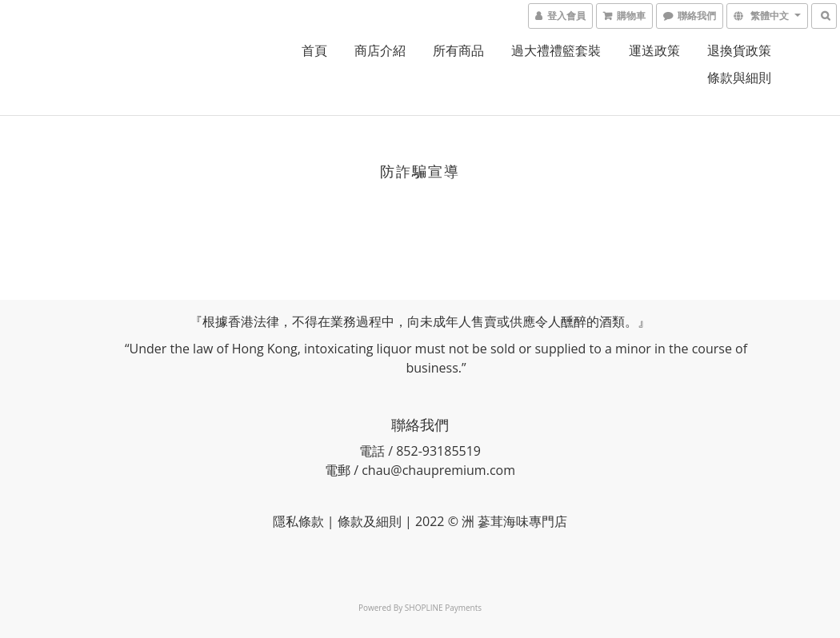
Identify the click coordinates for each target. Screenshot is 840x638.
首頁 (314, 50)
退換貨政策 (739, 50)
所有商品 (458, 50)
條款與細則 (739, 78)
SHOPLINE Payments (443, 608)
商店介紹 (380, 50)
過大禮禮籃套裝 (556, 50)
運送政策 (654, 50)
